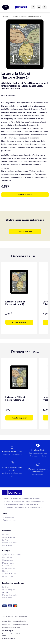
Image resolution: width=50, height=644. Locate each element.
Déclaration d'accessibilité (11, 634)
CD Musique (7, 566)
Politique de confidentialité (11, 628)
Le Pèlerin (6, 540)
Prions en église (8, 537)
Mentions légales (8, 631)
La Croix (6, 535)
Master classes (8, 563)
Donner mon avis (8, 95)
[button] (39, 7)
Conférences (8, 560)
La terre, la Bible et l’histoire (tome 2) (15, 303)
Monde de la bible (9, 543)
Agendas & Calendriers (12, 554)
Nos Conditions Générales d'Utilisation (15, 624)
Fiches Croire (8, 576)
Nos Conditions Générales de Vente (14, 621)
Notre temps (7, 545)
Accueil (5, 17)
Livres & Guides (9, 568)
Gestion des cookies (9, 639)
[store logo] (21, 7)
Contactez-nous (9, 520)
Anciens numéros (9, 574)
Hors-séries (7, 557)
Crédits (5, 635)
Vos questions (9, 517)
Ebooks (5, 571)
